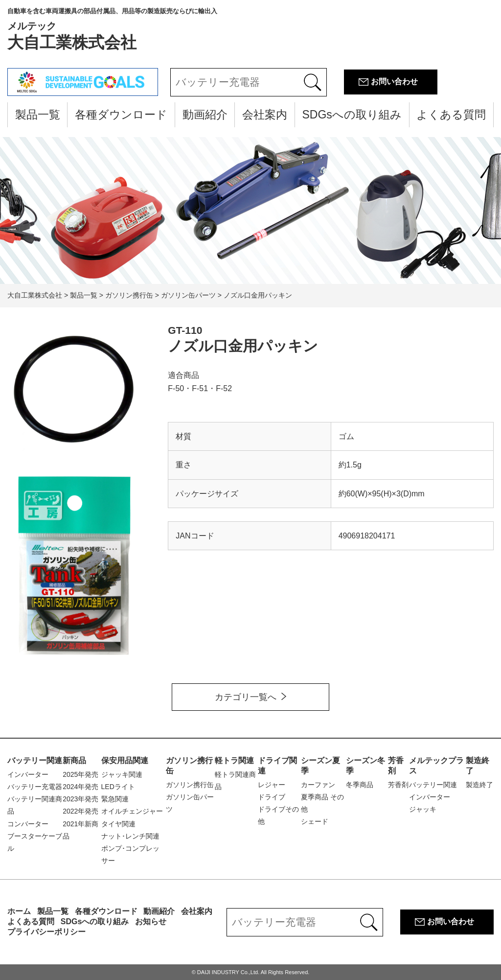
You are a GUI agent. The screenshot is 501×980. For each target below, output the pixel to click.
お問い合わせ (394, 82)
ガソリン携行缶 (190, 785)
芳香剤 (398, 785)
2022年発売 (80, 811)
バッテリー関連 (35, 760)
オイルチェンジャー (132, 811)
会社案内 (265, 115)
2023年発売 (80, 799)
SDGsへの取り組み (352, 115)
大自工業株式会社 (112, 29)
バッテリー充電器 (35, 787)
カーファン (318, 785)
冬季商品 (360, 785)
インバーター (28, 774)
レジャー (272, 785)
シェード (315, 821)
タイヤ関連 (118, 824)
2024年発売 (80, 787)
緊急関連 (115, 799)
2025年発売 (80, 774)
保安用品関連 (125, 760)
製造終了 (479, 785)
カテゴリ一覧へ (246, 697)
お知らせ (151, 922)
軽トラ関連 (234, 760)
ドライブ (272, 797)
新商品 (74, 760)
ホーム (19, 911)
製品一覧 (38, 115)
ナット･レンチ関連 (130, 836)
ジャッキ (423, 809)
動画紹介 (205, 115)
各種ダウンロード (121, 115)
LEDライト (118, 787)
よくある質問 (451, 115)
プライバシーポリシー (46, 932)
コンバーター (28, 824)
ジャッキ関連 (122, 774)
